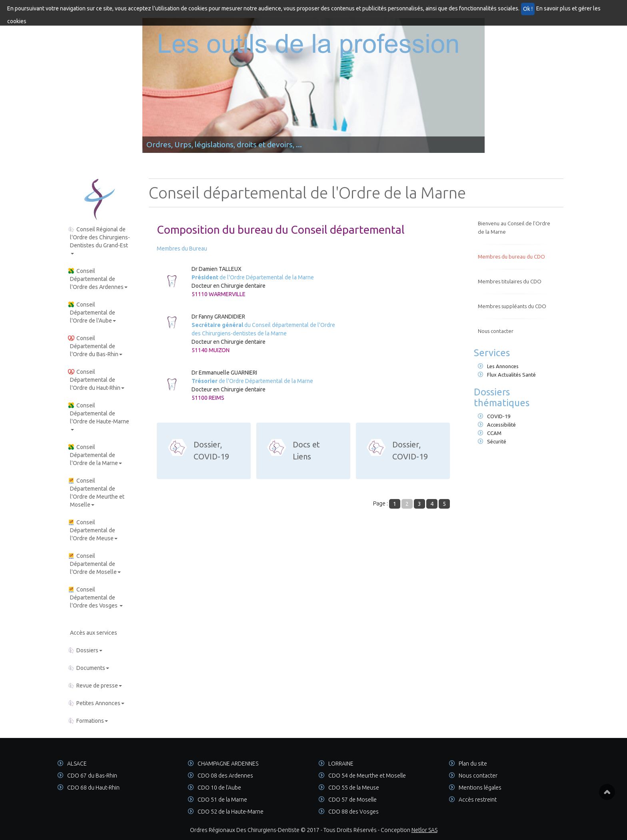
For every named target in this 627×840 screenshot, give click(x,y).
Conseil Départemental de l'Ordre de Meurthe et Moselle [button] (96, 493)
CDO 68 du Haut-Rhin (93, 788)
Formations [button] (88, 721)
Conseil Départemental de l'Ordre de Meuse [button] (93, 530)
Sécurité (492, 441)
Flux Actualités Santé (507, 375)
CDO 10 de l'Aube (219, 788)
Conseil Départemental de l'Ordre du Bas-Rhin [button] (95, 346)
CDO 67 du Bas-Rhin (92, 776)
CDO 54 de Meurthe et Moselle (367, 776)
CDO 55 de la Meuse (354, 788)
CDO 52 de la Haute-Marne (231, 812)
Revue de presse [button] (95, 686)
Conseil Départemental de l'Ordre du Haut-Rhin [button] (96, 380)
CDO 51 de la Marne (222, 800)
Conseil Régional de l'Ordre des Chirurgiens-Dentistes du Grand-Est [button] (99, 240)
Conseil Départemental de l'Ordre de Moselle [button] (94, 564)
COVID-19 (494, 416)
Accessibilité (497, 425)
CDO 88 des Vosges (353, 812)
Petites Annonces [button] (96, 703)
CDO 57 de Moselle (352, 800)
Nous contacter (496, 331)
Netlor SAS (424, 830)
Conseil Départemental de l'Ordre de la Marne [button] (95, 455)
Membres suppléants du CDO (512, 306)
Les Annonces (498, 366)
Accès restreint (478, 800)
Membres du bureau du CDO (511, 257)
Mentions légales (480, 788)
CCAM (490, 433)
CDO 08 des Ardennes (225, 776)
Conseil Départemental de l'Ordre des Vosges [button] (95, 597)
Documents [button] (89, 668)
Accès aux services (94, 633)
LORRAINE (341, 764)
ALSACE (77, 764)
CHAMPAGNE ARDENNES (228, 764)
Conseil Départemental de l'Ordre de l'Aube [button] (92, 313)
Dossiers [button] (85, 650)
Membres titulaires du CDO (510, 281)
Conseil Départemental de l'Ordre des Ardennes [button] (98, 279)
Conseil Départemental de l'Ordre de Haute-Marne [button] (99, 416)
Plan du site (473, 764)
